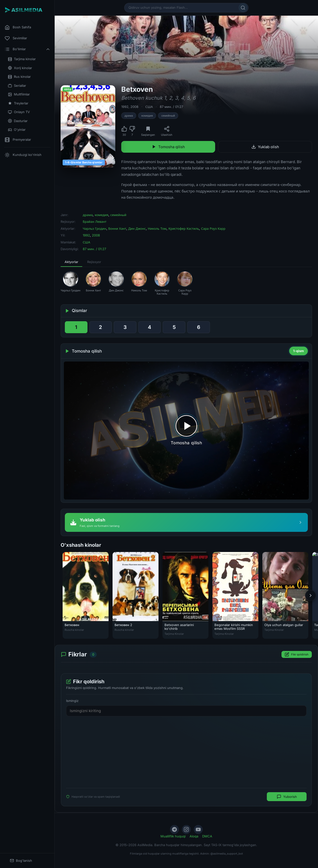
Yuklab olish (265, 147)
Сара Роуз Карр (213, 228)
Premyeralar (18, 140)
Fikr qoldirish (297, 655)
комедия (147, 116)
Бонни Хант (117, 228)
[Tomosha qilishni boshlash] (186, 431)
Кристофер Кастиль (184, 228)
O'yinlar (17, 130)
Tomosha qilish (168, 147)
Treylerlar (18, 103)
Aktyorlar (71, 262)
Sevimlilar (16, 38)
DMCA (207, 836)
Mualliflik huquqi (173, 836)
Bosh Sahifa (18, 27)
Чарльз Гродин (95, 228)
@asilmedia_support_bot (227, 854)
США (149, 107)
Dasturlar (18, 121)
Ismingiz (72, 701)
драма (129, 116)
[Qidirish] (243, 8)
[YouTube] (198, 829)
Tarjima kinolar (22, 59)
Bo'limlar (28, 49)
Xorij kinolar (20, 68)
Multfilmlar (19, 94)
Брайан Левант (95, 222)
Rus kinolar (19, 77)
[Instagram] (186, 829)
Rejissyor (94, 262)
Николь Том (157, 228)
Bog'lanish (21, 861)
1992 (125, 107)
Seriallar (17, 86)
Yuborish (287, 797)
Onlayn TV (19, 112)
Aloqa (194, 836)
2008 (134, 107)
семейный (168, 116)
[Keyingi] (311, 595)
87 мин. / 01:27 (171, 107)
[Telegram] (174, 829)
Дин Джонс (137, 228)
